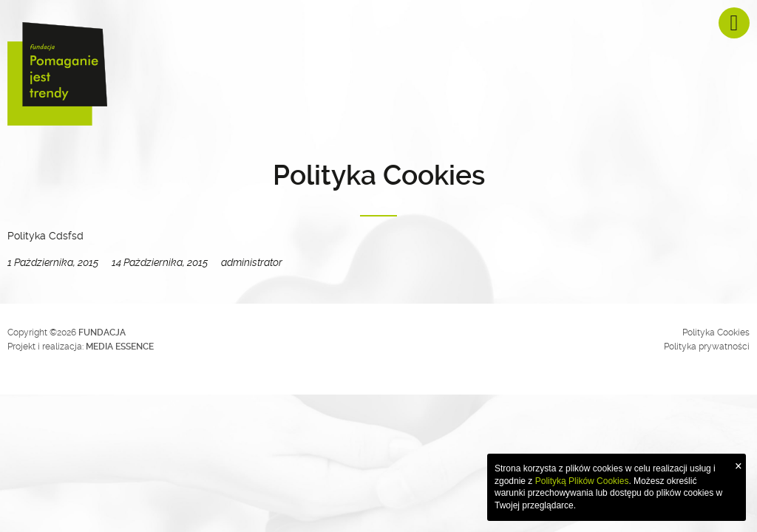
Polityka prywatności (707, 347)
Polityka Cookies (716, 332)
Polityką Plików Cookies (582, 481)
